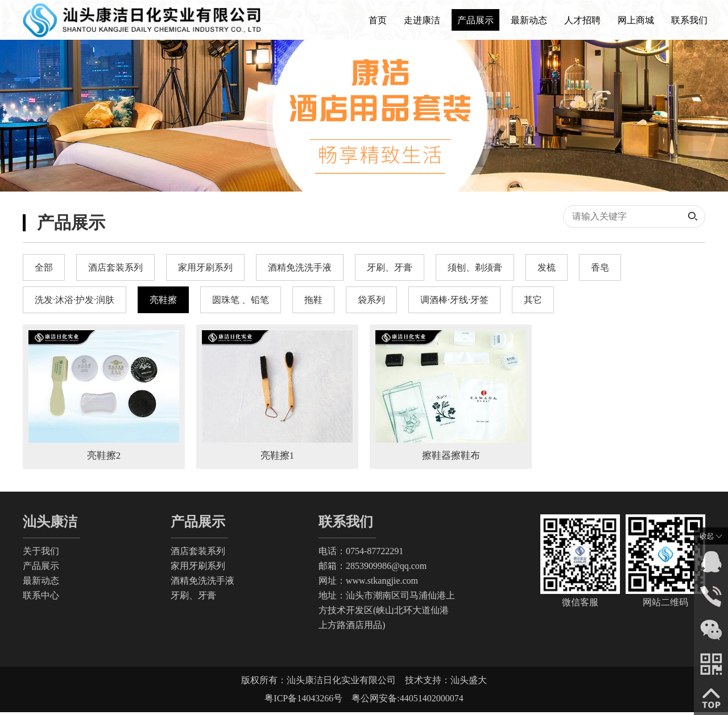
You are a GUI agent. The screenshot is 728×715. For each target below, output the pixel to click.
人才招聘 (582, 20)
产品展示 (475, 20)
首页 (378, 20)
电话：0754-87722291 (361, 554)
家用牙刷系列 (198, 569)
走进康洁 (422, 20)
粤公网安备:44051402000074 (407, 701)
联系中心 (41, 598)
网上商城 (636, 20)
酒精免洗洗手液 (202, 583)
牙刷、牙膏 (193, 598)
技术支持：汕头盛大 (446, 683)
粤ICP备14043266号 (308, 701)
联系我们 (689, 20)
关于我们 (41, 554)
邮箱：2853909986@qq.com (373, 569)
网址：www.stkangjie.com (368, 583)
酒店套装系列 (198, 554)
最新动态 (529, 20)
